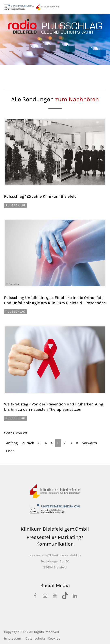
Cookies (54, 638)
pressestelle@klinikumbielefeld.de (55, 555)
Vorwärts (90, 443)
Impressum (13, 638)
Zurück (28, 443)
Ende (10, 451)
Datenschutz (35, 638)
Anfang (12, 443)
